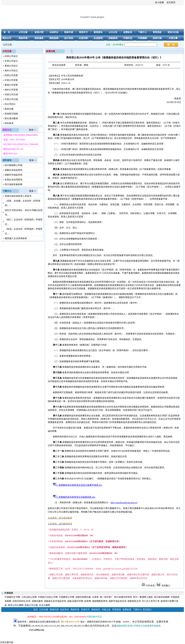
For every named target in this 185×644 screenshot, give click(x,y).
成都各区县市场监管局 (55, 601)
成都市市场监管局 (13, 175)
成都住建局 (37, 601)
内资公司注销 (11, 94)
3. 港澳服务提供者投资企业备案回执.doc (76, 497)
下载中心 (137, 610)
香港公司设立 (11, 66)
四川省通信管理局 (123, 597)
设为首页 (171, 2)
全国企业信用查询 (13, 180)
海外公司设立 (11, 71)
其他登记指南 (11, 114)
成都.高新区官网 (75, 601)
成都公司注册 (20, 634)
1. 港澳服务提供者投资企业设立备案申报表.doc (79, 485)
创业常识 (65, 610)
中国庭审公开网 (67, 597)
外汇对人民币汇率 (151, 601)
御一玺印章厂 (106, 597)
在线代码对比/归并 (21, 601)
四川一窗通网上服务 (143, 597)
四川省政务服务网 (13, 184)
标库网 (88, 601)
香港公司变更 (11, 85)
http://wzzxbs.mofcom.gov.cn (124, 503)
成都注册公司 (34, 634)
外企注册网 (44, 605)
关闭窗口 (163, 586)
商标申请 (75, 610)
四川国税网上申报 (13, 165)
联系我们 (147, 610)
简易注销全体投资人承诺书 (18, 196)
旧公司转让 (10, 104)
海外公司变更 (11, 90)
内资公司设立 (11, 56)
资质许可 (85, 610)
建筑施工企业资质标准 (16, 238)
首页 (36, 610)
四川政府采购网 (162, 597)
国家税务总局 (134, 601)
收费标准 (127, 610)
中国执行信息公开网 (48, 597)
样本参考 (9, 123)
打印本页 (148, 586)
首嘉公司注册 (31, 605)
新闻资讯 (96, 610)
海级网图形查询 (100, 601)
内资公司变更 (11, 75)
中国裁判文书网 (12, 597)
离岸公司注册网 (16, 605)
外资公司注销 (11, 99)
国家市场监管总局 (117, 601)
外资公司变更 (11, 80)
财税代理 (54, 610)
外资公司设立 (11, 61)
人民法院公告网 (29, 597)
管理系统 (117, 610)
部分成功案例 (11, 118)
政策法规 (9, 109)
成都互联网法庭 (83, 597)
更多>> (32, 130)
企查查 (95, 597)
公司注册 (44, 610)
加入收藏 (159, 2)
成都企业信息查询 (13, 170)
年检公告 (106, 610)
